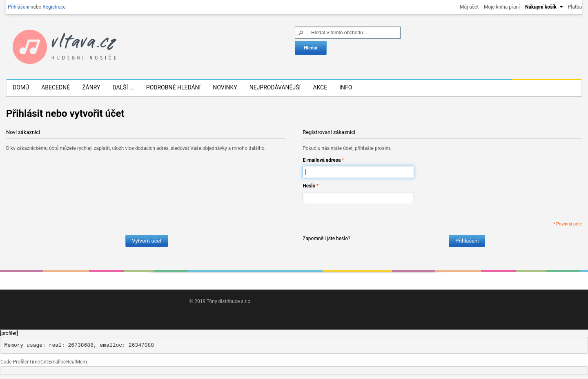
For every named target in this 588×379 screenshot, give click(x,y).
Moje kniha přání (502, 7)
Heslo (309, 186)
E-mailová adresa (322, 160)
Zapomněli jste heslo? (326, 239)
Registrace (54, 7)
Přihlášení (19, 7)
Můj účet (469, 7)
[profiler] (9, 333)
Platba (575, 7)
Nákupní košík (541, 7)
